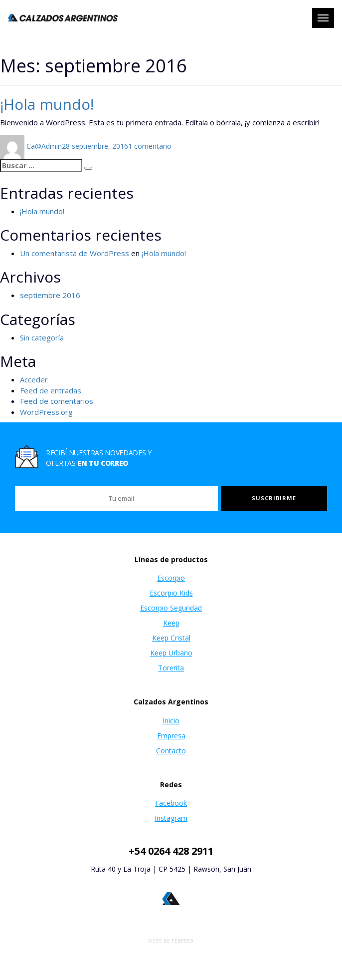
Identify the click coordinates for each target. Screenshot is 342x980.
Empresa (171, 736)
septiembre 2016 (50, 295)
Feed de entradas (51, 390)
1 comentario (150, 146)
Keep (171, 623)
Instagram (171, 818)
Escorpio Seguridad (171, 608)
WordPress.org (46, 412)
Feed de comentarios (57, 401)
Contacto (171, 751)
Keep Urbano (171, 653)
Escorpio (171, 578)
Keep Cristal (171, 638)
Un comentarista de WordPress (75, 253)
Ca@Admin (44, 146)
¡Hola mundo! (47, 104)
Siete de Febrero (171, 941)
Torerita (171, 668)
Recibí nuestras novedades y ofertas (99, 458)
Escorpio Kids (171, 593)
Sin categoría (42, 337)
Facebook (171, 803)
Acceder (34, 379)
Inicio (171, 721)
